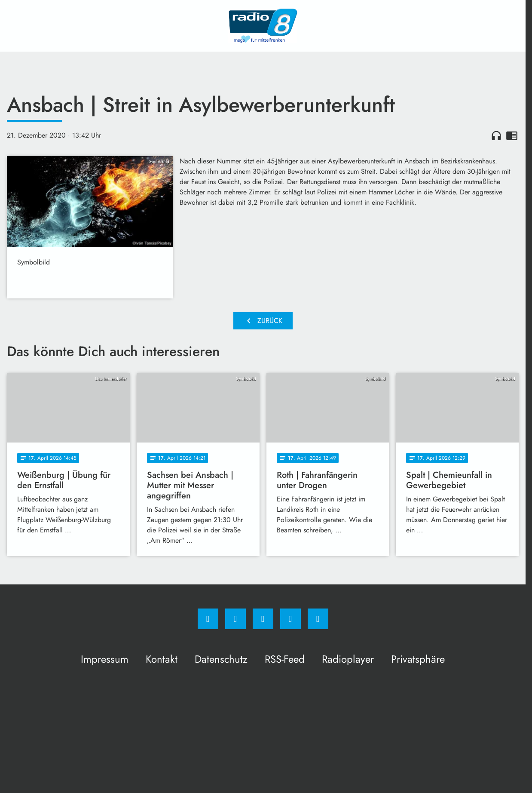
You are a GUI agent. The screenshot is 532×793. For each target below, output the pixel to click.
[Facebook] (208, 619)
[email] (318, 619)
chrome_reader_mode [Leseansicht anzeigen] (512, 135)
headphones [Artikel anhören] (496, 135)
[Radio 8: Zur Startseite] (263, 26)
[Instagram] (235, 619)
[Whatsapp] (263, 619)
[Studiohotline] (290, 619)
